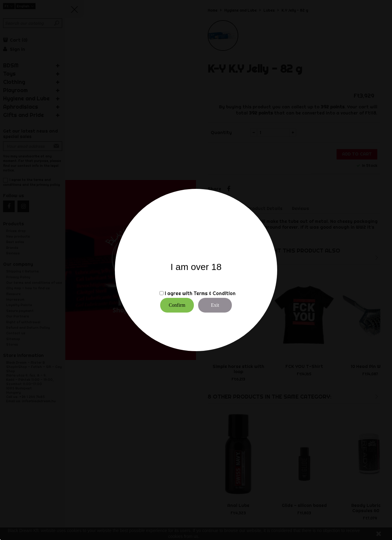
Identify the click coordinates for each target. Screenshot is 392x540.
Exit (215, 305)
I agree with (179, 293)
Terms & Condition (215, 293)
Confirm (177, 305)
